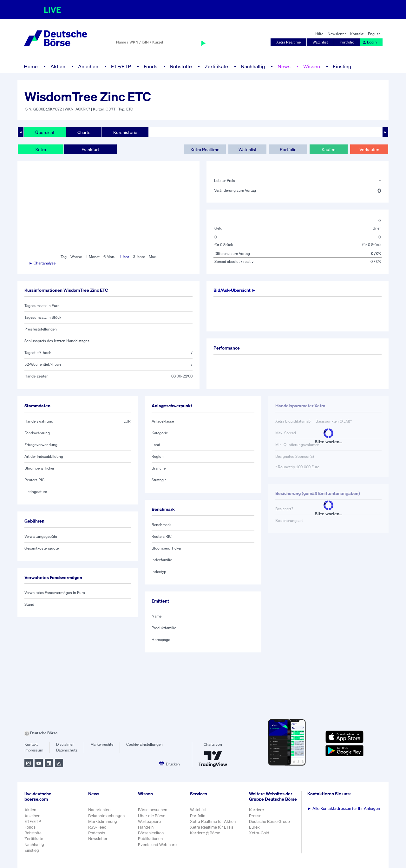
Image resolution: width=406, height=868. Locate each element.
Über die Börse (152, 816)
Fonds (151, 66)
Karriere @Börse (205, 833)
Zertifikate (216, 66)
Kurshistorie (125, 132)
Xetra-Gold (259, 833)
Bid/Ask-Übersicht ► (235, 290)
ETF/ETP (121, 66)
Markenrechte (102, 744)
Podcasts (97, 833)
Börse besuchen (153, 810)
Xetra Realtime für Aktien (213, 821)
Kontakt (357, 34)
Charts (84, 132)
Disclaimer (65, 744)
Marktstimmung (103, 821)
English (374, 34)
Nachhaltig (253, 66)
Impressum (34, 750)
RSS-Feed (97, 827)
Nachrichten (99, 810)
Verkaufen (369, 149)
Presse (255, 816)
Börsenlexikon (151, 833)
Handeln (146, 827)
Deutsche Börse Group (269, 821)
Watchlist (320, 42)
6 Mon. (109, 257)
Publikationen (150, 839)
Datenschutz (67, 750)
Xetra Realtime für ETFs (212, 827)
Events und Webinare (157, 845)
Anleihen (88, 66)
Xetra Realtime (288, 42)
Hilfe (319, 34)
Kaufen (329, 149)
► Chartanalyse (42, 263)
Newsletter (337, 34)
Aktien (58, 66)
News (284, 66)
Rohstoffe (181, 66)
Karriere (256, 810)
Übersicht (45, 132)
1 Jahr (124, 257)
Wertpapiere (149, 821)
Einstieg (342, 66)
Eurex (254, 827)
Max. (153, 257)
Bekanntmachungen (106, 816)
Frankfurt (90, 149)
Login (370, 42)
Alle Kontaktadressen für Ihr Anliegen (344, 808)
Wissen (312, 66)
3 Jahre (139, 257)
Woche (76, 257)
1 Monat (93, 257)
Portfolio (347, 42)
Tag (64, 257)
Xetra (41, 149)
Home (31, 66)
